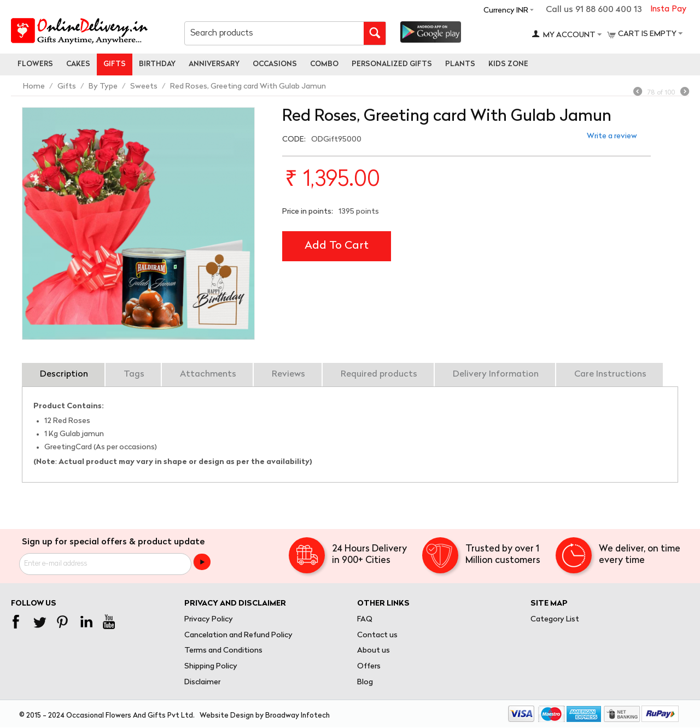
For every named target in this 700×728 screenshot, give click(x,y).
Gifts (115, 64)
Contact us (377, 635)
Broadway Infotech (297, 716)
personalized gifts (392, 64)
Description (64, 374)
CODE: (294, 140)
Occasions (275, 64)
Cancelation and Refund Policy (238, 635)
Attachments (208, 374)
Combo (324, 64)
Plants (460, 64)
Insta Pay (668, 10)
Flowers (35, 64)
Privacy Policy (209, 620)
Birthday (157, 64)
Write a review (612, 136)
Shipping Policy (211, 667)
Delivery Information (496, 374)
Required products (379, 374)
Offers (369, 667)
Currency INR (506, 11)
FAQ (365, 620)
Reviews (288, 374)
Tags (134, 374)
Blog (365, 682)
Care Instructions (610, 374)
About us (374, 651)
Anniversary (214, 64)
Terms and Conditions (223, 651)
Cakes (78, 64)
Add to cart (337, 246)
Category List (555, 620)
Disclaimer (202, 682)
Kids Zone (508, 64)
